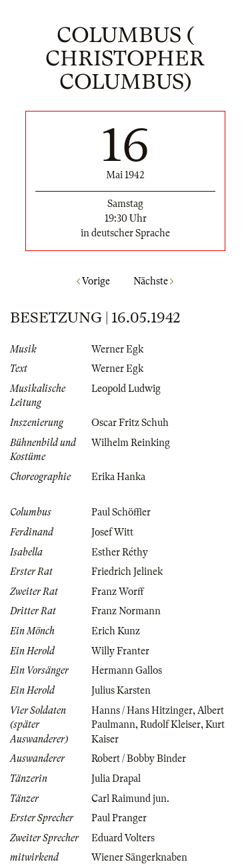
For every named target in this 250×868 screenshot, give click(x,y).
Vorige (93, 281)
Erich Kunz (116, 631)
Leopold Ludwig (126, 389)
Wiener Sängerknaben (139, 857)
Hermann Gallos (127, 670)
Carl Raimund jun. (130, 799)
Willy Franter (120, 651)
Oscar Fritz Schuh (130, 423)
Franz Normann (126, 611)
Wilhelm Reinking (131, 443)
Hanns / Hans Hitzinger (142, 710)
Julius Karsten (121, 690)
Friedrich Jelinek (127, 572)
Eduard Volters (123, 838)
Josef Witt (112, 532)
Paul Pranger (119, 818)
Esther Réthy (120, 552)
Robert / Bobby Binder (139, 758)
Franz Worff (118, 592)
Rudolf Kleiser (170, 724)
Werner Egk (117, 349)
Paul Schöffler (121, 512)
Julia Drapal (116, 779)
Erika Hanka (118, 477)
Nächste (153, 281)
